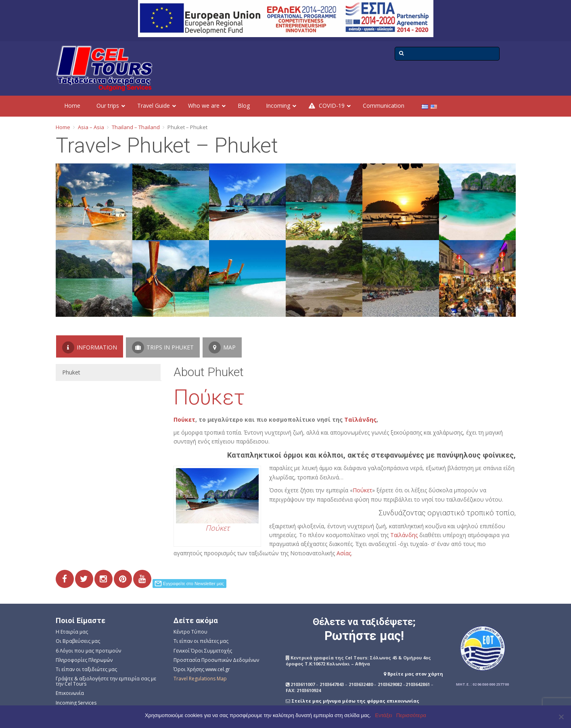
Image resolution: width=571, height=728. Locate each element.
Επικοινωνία (70, 693)
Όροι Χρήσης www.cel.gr (202, 669)
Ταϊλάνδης (360, 419)
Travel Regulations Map (200, 679)
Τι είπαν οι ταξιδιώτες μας (86, 669)
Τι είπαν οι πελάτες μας (201, 641)
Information (90, 347)
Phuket (71, 372)
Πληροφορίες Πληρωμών (84, 660)
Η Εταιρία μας (72, 632)
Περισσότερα (411, 715)
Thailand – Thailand (136, 127)
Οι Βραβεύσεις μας (78, 641)
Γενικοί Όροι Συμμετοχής (203, 651)
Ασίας (344, 553)
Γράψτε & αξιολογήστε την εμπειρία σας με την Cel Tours (106, 681)
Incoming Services (76, 703)
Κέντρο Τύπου (190, 632)
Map (222, 347)
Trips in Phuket (163, 347)
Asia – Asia (91, 127)
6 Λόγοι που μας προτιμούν (88, 651)
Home (63, 127)
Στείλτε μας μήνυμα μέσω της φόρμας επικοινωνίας (355, 701)
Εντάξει (384, 715)
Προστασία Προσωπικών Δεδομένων (216, 660)
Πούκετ (209, 397)
